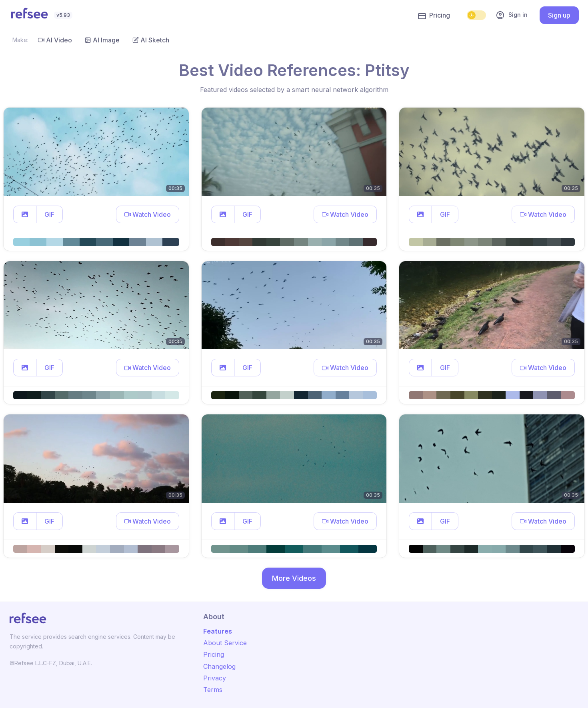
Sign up (559, 15)
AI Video (55, 40)
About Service (225, 643)
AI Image (102, 40)
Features (218, 631)
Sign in (512, 15)
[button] (25, 214)
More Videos (294, 578)
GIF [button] (49, 214)
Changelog (219, 666)
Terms (213, 690)
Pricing (434, 16)
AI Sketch (151, 40)
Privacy (215, 678)
